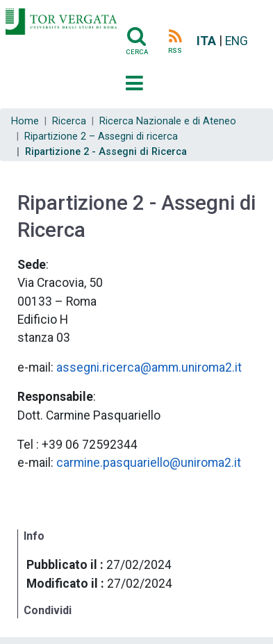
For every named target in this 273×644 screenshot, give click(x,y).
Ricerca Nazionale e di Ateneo (168, 121)
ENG (237, 41)
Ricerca (69, 121)
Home (25, 121)
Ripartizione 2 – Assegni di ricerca (101, 137)
